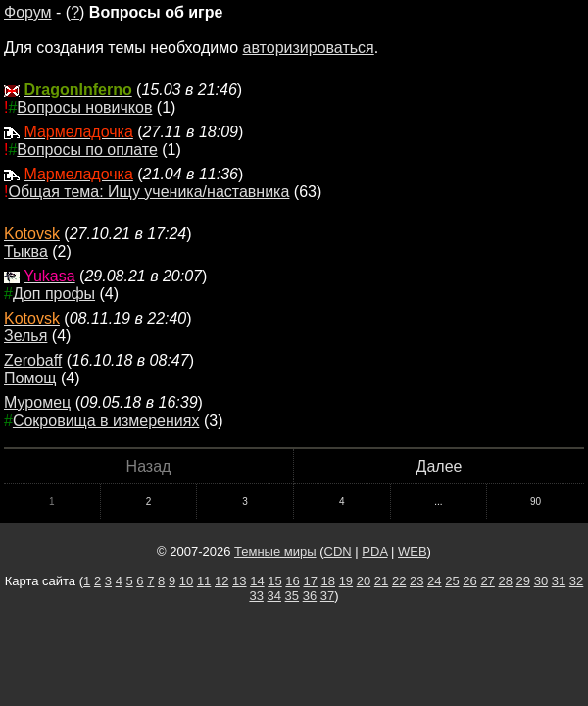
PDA (374, 552)
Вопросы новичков (84, 107)
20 (364, 581)
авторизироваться (309, 48)
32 (576, 581)
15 (274, 581)
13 (239, 581)
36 (310, 596)
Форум (28, 12)
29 (523, 581)
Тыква (26, 252)
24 (434, 581)
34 (274, 596)
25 (452, 581)
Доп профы (54, 294)
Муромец (37, 403)
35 (292, 596)
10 (186, 581)
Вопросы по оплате (87, 150)
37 (327, 596)
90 (536, 502)
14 (257, 581)
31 (559, 581)
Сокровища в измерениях (106, 420)
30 (541, 581)
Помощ (30, 378)
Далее (440, 466)
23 (416, 581)
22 (399, 581)
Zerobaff (33, 360)
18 (328, 581)
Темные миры (275, 552)
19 (346, 581)
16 (292, 581)
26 (469, 581)
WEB (413, 552)
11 (204, 581)
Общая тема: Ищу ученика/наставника (148, 192)
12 (221, 581)
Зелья (25, 336)
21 (381, 581)
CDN (338, 552)
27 (487, 581)
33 (256, 596)
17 (310, 581)
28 (505, 581)
